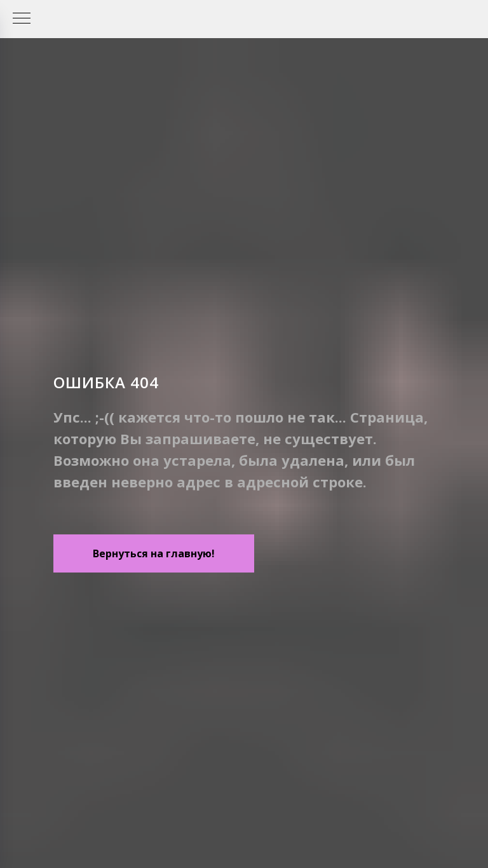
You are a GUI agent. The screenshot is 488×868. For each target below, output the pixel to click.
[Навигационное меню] (22, 19)
